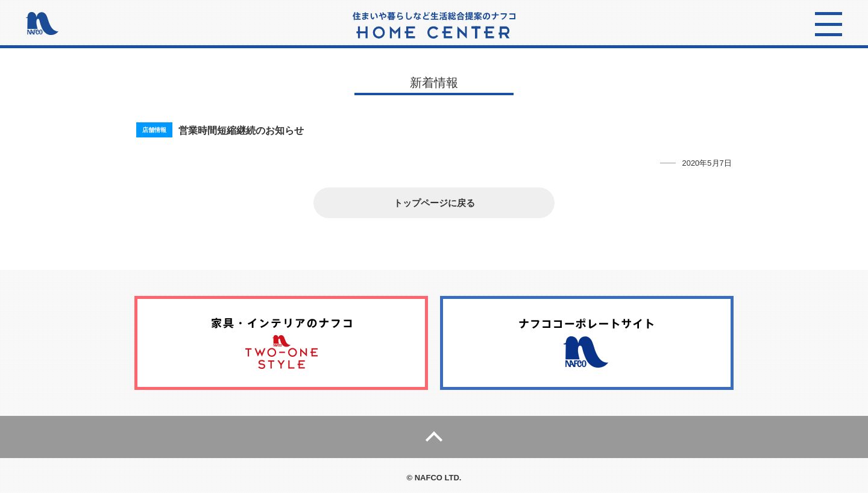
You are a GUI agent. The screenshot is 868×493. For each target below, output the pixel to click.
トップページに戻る (434, 203)
